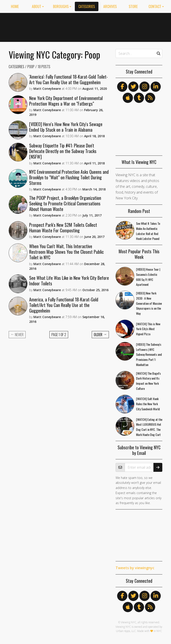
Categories (87, 6)
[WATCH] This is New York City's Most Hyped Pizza (148, 329)
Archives (110, 6)
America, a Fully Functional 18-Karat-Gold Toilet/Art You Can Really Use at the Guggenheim (64, 305)
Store (133, 6)
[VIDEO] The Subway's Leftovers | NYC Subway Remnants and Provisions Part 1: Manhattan (149, 354)
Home (15, 6)
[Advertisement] (126, 27)
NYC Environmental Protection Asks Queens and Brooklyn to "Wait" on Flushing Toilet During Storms (69, 177)
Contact (155, 6)
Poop (31, 67)
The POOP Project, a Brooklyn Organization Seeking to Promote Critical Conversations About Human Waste (65, 203)
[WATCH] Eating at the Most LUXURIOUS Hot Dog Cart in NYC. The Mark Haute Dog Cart (149, 427)
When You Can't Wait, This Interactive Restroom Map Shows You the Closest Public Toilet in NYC (66, 252)
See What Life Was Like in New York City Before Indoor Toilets (69, 281)
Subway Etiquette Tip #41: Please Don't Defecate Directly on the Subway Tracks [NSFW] (63, 151)
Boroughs (61, 6)
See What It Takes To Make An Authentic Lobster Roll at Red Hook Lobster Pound (148, 231)
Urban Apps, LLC (126, 631)
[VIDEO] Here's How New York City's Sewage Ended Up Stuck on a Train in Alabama (66, 127)
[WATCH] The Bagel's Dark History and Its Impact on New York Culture (148, 381)
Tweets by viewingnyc (135, 568)
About (37, 6)
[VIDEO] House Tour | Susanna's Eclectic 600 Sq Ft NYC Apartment (148, 277)
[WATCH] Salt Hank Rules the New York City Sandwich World (148, 404)
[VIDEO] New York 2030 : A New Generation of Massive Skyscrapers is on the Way (149, 303)
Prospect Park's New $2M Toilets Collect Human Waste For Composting (63, 228)
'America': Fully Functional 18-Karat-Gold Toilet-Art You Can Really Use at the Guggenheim (68, 79)
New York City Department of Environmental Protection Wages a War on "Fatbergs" (66, 101)
